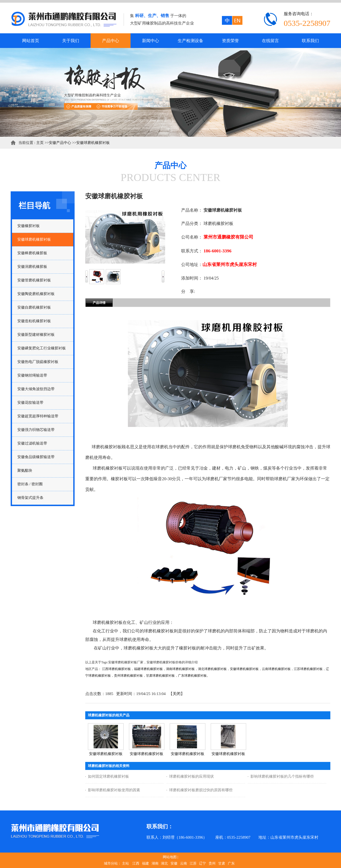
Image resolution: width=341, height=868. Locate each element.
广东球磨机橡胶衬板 (192, 676)
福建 (145, 863)
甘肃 (222, 863)
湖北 (164, 863)
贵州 (212, 863)
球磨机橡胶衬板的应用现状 (192, 776)
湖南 (155, 863)
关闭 (177, 694)
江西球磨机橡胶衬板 (116, 669)
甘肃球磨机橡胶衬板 (160, 676)
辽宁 (202, 863)
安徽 (174, 863)
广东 (231, 863)
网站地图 (170, 857)
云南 (184, 863)
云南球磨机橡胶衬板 (276, 669)
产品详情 (99, 303)
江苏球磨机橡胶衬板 (308, 669)
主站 (125, 863)
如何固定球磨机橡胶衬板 (108, 776)
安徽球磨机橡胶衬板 (93, 143)
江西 (136, 863)
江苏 (193, 863)
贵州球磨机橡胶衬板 (128, 676)
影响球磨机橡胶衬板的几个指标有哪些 (282, 776)
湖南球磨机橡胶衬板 (180, 669)
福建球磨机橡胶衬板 (148, 669)
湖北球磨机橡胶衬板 (212, 669)
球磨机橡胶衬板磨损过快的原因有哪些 (201, 790)
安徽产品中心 (60, 143)
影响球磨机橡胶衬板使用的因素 (114, 790)
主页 (40, 143)
